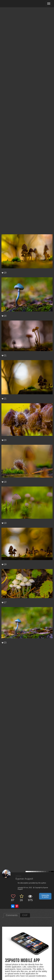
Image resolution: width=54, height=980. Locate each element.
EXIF (25, 915)
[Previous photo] (3, 426)
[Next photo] (51, 426)
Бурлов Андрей (24, 879)
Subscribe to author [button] (45, 896)
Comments (12, 915)
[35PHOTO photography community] (13, 4)
